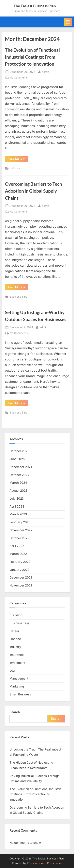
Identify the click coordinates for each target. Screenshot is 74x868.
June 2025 (17, 459)
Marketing (17, 686)
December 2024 (21, 467)
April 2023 (17, 506)
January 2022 (19, 570)
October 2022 (19, 538)
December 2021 (21, 577)
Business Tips (18, 297)
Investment (17, 663)
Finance (15, 639)
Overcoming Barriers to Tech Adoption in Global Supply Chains (33, 191)
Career (14, 631)
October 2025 (19, 451)
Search (15, 712)
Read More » (18, 159)
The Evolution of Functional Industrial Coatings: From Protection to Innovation (32, 57)
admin (46, 71)
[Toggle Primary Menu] (68, 22)
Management (19, 678)
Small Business (20, 694)
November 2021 (21, 585)
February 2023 (20, 522)
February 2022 (20, 562)
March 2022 (18, 554)
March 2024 (18, 483)
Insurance (17, 655)
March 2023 (18, 514)
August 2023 (18, 491)
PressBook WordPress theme (44, 863)
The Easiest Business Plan (35, 6)
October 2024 (19, 475)
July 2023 (17, 499)
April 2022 (17, 546)
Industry (15, 168)
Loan (13, 670)
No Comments (19, 78)
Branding (16, 615)
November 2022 (21, 530)
